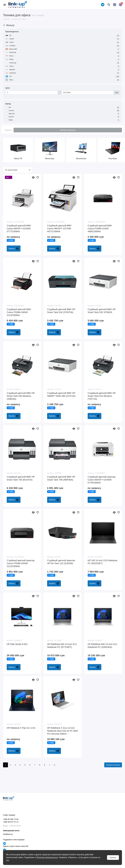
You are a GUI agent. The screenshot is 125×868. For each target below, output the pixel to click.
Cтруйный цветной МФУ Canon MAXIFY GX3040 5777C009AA (19, 229)
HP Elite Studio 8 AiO (17, 644)
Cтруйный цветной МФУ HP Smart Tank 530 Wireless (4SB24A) (21, 396)
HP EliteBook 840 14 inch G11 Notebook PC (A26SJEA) (102, 646)
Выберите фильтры (68, 130)
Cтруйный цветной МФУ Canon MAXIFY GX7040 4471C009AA (59, 229)
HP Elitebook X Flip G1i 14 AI (21, 728)
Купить (14, 249)
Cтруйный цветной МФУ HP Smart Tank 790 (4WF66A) (61, 478)
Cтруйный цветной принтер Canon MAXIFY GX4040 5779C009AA (102, 480)
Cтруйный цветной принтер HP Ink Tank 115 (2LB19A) (61, 562)
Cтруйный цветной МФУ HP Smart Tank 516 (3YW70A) (61, 311)
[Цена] (32, 93)
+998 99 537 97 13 (11, 822)
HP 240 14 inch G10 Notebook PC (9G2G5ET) (103, 562)
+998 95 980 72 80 (11, 819)
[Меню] (5, 5)
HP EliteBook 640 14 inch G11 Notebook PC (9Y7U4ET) (62, 646)
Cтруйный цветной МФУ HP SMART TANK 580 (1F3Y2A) (61, 395)
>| (54, 765)
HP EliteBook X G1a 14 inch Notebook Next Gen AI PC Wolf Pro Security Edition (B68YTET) (62, 731)
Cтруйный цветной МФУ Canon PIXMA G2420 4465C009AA (100, 229)
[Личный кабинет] (115, 5)
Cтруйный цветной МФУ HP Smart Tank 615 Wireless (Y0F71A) (102, 396)
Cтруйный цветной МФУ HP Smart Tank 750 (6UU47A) (21, 478)
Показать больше (113, 765)
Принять (113, 858)
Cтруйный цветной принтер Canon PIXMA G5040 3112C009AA (21, 563)
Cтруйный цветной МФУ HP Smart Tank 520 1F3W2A (102, 311)
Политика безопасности (47, 857)
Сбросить (8, 130)
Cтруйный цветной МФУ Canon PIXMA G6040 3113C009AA (19, 312)
